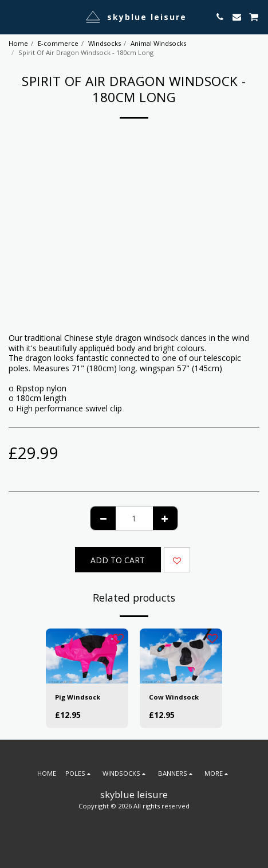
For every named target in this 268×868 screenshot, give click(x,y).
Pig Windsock (78, 697)
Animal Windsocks (158, 43)
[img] (87, 656)
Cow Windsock (174, 697)
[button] (13, 16)
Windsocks (105, 43)
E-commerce (58, 43)
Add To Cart (118, 560)
